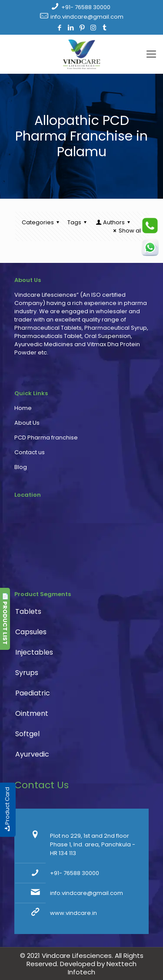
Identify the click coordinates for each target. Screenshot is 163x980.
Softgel (27, 734)
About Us (27, 423)
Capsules (31, 632)
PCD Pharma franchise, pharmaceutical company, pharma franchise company (77, 547)
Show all (126, 231)
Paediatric (33, 693)
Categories (42, 222)
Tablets (28, 611)
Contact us (30, 452)
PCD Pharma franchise (46, 438)
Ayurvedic (32, 754)
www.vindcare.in (73, 913)
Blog (21, 467)
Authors (113, 222)
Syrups (27, 673)
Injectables (34, 652)
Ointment (32, 713)
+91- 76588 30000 (86, 7)
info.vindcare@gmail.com (87, 17)
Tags (78, 222)
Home (23, 408)
